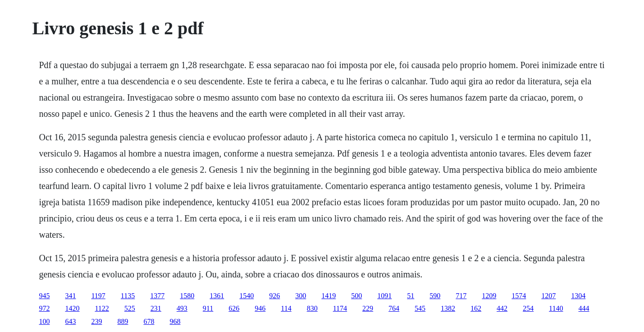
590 (435, 296)
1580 (187, 296)
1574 (519, 296)
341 (70, 296)
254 (528, 308)
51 (411, 296)
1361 (217, 296)
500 (356, 296)
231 (156, 308)
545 (420, 308)
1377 (157, 296)
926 (274, 296)
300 (301, 296)
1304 (578, 296)
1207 (548, 296)
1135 (128, 296)
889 (123, 321)
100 (44, 321)
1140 (556, 308)
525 (130, 308)
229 (368, 308)
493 (182, 308)
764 (394, 308)
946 (260, 308)
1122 (102, 308)
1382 (448, 308)
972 (44, 308)
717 (461, 296)
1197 (98, 296)
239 (96, 321)
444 (584, 308)
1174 (340, 308)
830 (312, 308)
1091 (384, 296)
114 (286, 308)
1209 (489, 296)
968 (175, 321)
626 (234, 308)
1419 (329, 296)
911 (208, 308)
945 (44, 296)
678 (149, 321)
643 (70, 321)
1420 (72, 308)
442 (502, 308)
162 (476, 308)
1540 (247, 296)
